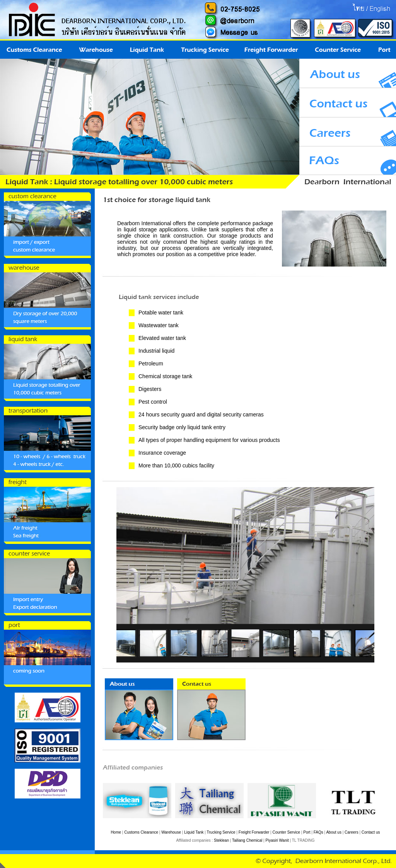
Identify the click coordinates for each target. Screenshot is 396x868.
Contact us (371, 832)
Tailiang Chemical (247, 840)
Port (307, 832)
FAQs (318, 832)
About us (334, 832)
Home (116, 832)
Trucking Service (221, 832)
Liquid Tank (194, 832)
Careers (352, 832)
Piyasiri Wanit (277, 840)
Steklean (221, 840)
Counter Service (286, 832)
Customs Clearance (141, 832)
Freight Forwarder (254, 832)
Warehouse (171, 832)
